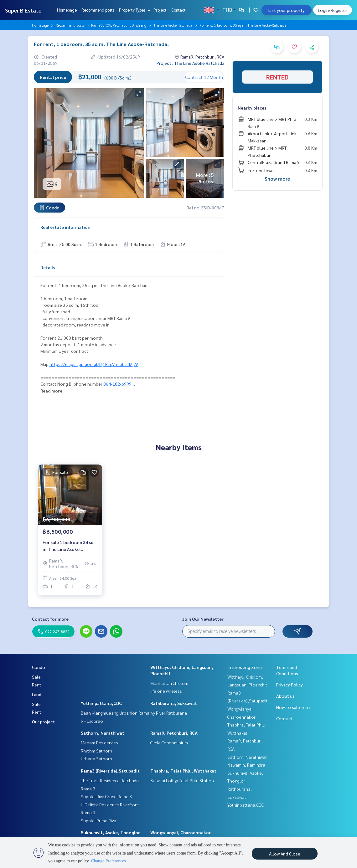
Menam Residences (99, 742)
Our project (43, 722)
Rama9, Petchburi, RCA (174, 733)
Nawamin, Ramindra (246, 765)
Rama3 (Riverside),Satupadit (110, 771)
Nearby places (252, 108)
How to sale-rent (293, 707)
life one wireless (166, 691)
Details (48, 267)
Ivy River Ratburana (169, 713)
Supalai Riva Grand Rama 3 (106, 796)
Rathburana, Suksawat (174, 703)
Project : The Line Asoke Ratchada (190, 63)
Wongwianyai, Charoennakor (181, 832)
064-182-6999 (117, 384)
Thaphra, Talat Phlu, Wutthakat (183, 771)
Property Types (134, 10)
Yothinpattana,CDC (101, 703)
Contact (178, 10)
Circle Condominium (169, 742)
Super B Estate (23, 10)
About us (285, 696)
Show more (277, 179)
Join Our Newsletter (203, 619)
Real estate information (65, 227)
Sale (36, 677)
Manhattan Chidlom (169, 683)
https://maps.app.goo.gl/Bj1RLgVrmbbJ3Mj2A (94, 364)
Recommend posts (98, 10)
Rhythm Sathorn (96, 751)
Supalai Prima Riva (98, 820)
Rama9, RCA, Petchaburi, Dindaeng (119, 25)
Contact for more (50, 619)
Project (160, 10)
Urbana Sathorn (96, 758)
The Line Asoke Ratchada (173, 25)
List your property (287, 10)
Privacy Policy (290, 685)
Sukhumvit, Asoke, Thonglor (110, 832)
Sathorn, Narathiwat (103, 733)
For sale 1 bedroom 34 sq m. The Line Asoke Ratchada (68, 546)
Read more (51, 391)
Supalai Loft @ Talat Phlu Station (182, 780)
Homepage (67, 10)
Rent (36, 685)
